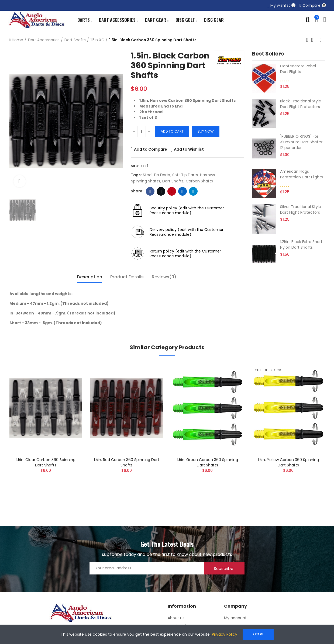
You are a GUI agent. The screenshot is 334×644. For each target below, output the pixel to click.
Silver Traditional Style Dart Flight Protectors (301, 210)
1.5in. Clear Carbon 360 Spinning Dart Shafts (46, 462)
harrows (207, 175)
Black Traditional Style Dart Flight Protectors (301, 104)
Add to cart (172, 131)
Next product (321, 40)
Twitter (161, 191)
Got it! (258, 634)
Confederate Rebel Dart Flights (298, 69)
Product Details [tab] (127, 277)
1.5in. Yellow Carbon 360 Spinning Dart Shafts (288, 462)
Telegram (193, 191)
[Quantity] (142, 131)
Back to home (314, 40)
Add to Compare (151, 149)
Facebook (150, 191)
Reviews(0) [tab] (164, 277)
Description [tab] (90, 277)
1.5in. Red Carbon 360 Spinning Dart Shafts (127, 462)
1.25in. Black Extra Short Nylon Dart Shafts (301, 245)
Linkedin (182, 191)
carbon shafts (199, 181)
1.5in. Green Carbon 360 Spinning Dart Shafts (208, 462)
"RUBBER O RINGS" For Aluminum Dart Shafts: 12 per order (301, 142)
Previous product (307, 40)
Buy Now (206, 131)
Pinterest (172, 191)
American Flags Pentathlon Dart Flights (302, 174)
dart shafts (173, 181)
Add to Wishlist (189, 149)
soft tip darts (185, 175)
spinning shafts (146, 181)
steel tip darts (156, 175)
